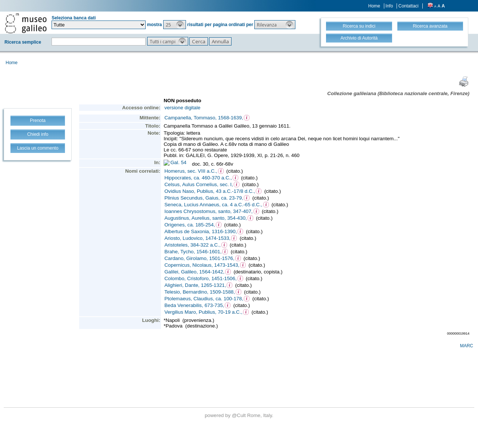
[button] (175, 25)
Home (374, 6)
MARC (467, 346)
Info (389, 6)
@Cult (240, 415)
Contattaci (409, 6)
